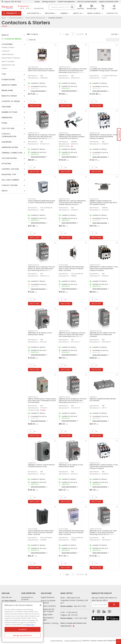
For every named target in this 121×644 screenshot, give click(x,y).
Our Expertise (28, 593)
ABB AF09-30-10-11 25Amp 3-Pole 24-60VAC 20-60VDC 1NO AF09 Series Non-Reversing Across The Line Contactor (42, 269)
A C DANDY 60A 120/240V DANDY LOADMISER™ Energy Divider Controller (104, 70)
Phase (4, 123)
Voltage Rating (9, 158)
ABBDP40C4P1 (95, 463)
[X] (41, 605)
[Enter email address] (100, 605)
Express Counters (48, 606)
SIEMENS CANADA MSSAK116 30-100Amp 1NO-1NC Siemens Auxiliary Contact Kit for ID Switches (72, 137)
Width (5, 191)
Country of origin (11, 101)
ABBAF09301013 (65, 67)
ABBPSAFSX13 (33, 397)
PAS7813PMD (33, 529)
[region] (23, 622)
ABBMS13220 (33, 331)
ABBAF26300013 (96, 529)
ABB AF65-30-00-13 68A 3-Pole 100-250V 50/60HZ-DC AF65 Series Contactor (103, 335)
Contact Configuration (9, 135)
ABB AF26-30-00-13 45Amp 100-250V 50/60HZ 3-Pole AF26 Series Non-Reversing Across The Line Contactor (103, 533)
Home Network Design (47, 619)
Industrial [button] (50, 13)
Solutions (46, 593)
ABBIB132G (32, 463)
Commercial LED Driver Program (48, 610)
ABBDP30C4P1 (95, 265)
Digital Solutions (48, 597)
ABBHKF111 (93, 397)
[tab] (13, 35)
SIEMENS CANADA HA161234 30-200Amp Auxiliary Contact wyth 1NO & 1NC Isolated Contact (103, 203)
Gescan (6, 593)
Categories (7, 44)
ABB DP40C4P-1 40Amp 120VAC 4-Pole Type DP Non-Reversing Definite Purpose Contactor (104, 467)
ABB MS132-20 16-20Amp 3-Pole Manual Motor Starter (40, 334)
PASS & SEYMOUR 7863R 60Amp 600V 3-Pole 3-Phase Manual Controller (42, 202)
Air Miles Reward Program (9, 602)
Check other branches (38, 91)
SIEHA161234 (94, 199)
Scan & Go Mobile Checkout (48, 602)
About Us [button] (77, 13)
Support (7, 2)
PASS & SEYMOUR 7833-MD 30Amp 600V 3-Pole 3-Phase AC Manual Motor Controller (71, 533)
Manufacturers (9, 85)
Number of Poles (10, 112)
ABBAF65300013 (96, 331)
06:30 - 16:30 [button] (25, 8)
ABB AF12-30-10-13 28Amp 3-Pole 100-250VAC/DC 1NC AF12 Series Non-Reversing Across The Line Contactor (73, 401)
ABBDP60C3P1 (95, 133)
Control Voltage (10, 169)
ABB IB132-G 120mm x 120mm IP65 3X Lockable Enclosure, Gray (41, 466)
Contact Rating (10, 185)
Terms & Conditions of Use (73, 641)
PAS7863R (32, 199)
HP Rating (6, 164)
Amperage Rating (10, 147)
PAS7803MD (63, 265)
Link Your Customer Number (87, 2)
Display (5, 35)
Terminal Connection (12, 153)
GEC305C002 (33, 67)
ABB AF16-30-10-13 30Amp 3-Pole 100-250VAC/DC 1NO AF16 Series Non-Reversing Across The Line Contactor (42, 137)
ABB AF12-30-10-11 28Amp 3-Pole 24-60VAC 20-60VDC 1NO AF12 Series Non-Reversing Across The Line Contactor (72, 335)
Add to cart (35, 106)
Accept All (23, 629)
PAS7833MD (63, 529)
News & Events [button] (94, 13)
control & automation (16, 18)
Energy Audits (47, 614)
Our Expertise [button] (33, 13)
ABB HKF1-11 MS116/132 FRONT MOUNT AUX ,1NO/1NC (103, 400)
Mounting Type (9, 174)
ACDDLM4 (93, 67)
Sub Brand (7, 142)
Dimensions (7, 118)
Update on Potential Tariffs (109, 2)
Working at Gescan (49, 2)
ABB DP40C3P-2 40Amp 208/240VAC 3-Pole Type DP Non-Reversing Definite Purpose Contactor (72, 203)
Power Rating (8, 80)
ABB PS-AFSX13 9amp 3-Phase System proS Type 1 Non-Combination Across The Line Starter (42, 401)
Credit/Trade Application (66, 2)
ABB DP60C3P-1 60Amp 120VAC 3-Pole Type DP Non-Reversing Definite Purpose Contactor (104, 137)
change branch (39, 8)
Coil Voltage (8, 128)
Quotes (37, 2)
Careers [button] (64, 13)
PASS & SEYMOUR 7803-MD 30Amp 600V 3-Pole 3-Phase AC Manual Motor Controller (71, 269)
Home (4, 18)
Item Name (6, 107)
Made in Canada (9, 96)
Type (4, 74)
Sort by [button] (114, 34)
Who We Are (7, 597)
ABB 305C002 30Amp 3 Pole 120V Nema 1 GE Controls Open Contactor (41, 70)
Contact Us (112, 13)
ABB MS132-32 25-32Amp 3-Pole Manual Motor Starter (71, 466)
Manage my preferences (23, 635)
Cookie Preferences (57, 641)
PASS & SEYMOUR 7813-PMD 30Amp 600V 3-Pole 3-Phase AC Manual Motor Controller (41, 533)
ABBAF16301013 (34, 133)
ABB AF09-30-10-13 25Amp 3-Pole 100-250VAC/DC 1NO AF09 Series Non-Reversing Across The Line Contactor (73, 71)
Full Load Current (10, 180)
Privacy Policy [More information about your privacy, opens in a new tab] (30, 625)
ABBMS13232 (64, 463)
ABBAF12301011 (64, 331)
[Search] (62, 7)
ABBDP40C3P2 (64, 199)
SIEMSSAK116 (63, 133)
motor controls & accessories (35, 18)
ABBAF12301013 (64, 397)
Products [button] (12, 13)
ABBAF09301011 (34, 265)
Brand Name (7, 90)
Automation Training (50, 623)
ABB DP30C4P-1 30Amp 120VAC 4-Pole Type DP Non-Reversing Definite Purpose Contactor (104, 269)
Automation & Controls (27, 598)
